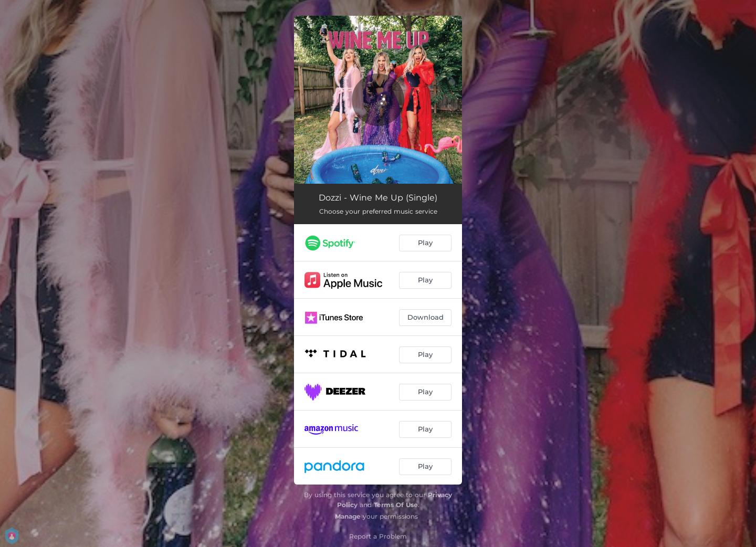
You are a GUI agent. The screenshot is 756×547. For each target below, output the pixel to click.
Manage (348, 516)
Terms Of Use (396, 505)
